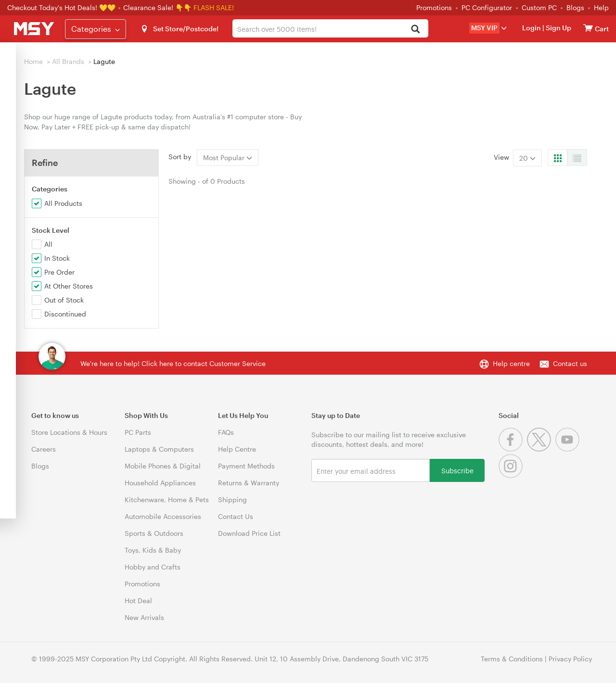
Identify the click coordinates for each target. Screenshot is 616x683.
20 (527, 158)
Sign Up (558, 28)
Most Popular (228, 158)
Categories (96, 29)
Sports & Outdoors (154, 533)
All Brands (68, 61)
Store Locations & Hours (69, 432)
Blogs (575, 7)
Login (532, 28)
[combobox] (330, 28)
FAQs (226, 432)
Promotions (434, 7)
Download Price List (249, 533)
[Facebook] (513, 449)
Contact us (570, 363)
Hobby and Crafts (153, 567)
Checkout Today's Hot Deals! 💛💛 (62, 7)
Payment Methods (246, 466)
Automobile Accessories (163, 516)
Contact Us (236, 516)
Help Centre (237, 449)
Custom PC (539, 7)
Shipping (232, 500)
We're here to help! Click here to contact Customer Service (173, 363)
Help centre (511, 363)
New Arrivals (144, 617)
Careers (44, 449)
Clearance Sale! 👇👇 (157, 7)
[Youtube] (569, 449)
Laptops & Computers (159, 449)
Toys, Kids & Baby (153, 550)
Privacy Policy (570, 659)
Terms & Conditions (512, 659)
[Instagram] (512, 475)
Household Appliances (160, 483)
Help (601, 7)
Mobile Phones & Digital (163, 466)
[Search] (416, 30)
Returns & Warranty (249, 483)
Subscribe (457, 470)
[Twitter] (541, 449)
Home (33, 61)
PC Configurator (487, 7)
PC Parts (138, 432)
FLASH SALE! (214, 7)
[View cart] (588, 28)
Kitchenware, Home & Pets (167, 500)
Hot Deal (138, 601)
